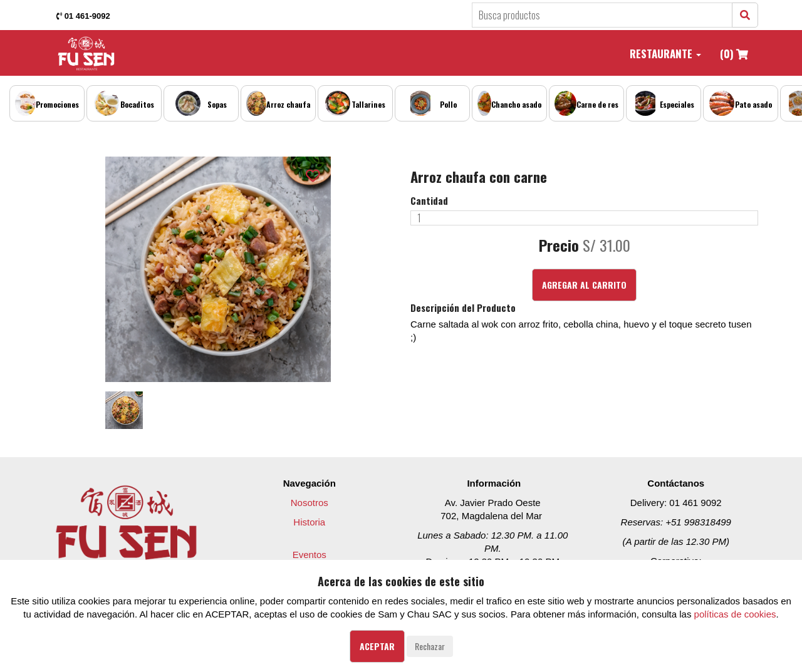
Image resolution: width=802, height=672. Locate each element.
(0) (734, 54)
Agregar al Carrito (584, 285)
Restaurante (665, 54)
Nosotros (310, 503)
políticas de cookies (735, 614)
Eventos (310, 555)
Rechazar (430, 646)
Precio (559, 246)
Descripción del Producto (463, 308)
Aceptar (377, 646)
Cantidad (429, 201)
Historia (309, 522)
